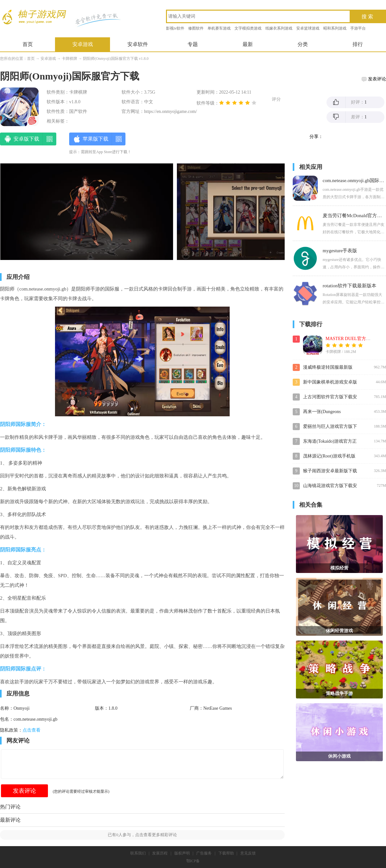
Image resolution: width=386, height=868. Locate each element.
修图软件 (196, 28)
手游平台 (358, 28)
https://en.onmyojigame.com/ (170, 111)
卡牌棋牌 (69, 59)
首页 (28, 44)
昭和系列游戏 (335, 28)
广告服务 (204, 853)
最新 (248, 44)
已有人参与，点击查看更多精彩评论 (142, 835)
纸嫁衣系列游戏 (279, 28)
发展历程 (160, 853)
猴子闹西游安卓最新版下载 (330, 471)
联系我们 (138, 853)
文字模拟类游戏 (248, 28)
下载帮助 (226, 853)
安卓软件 (138, 44)
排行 (358, 44)
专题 (193, 44)
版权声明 (182, 853)
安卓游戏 (83, 44)
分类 (303, 44)
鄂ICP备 (193, 861)
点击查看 (32, 730)
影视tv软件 (175, 28)
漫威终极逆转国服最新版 (328, 367)
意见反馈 (248, 853)
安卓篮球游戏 (308, 28)
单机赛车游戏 (219, 28)
